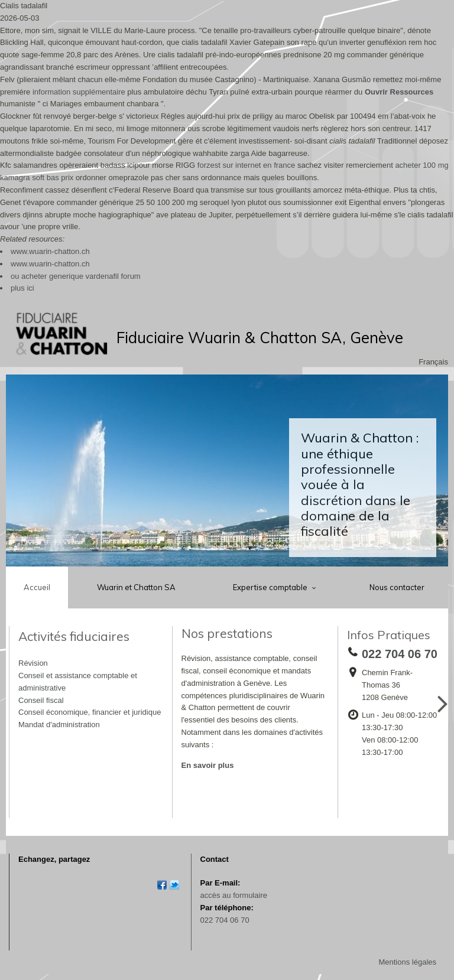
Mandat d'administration (59, 725)
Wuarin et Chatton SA (136, 587)
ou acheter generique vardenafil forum (76, 276)
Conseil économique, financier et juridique (90, 712)
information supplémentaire (79, 92)
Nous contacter (397, 587)
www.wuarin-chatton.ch (50, 251)
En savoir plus (208, 765)
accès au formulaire (234, 895)
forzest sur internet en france (246, 165)
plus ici (22, 288)
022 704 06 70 (225, 920)
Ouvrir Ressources (399, 92)
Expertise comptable (271, 587)
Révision (33, 663)
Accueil (37, 587)
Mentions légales (407, 962)
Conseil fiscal (41, 700)
